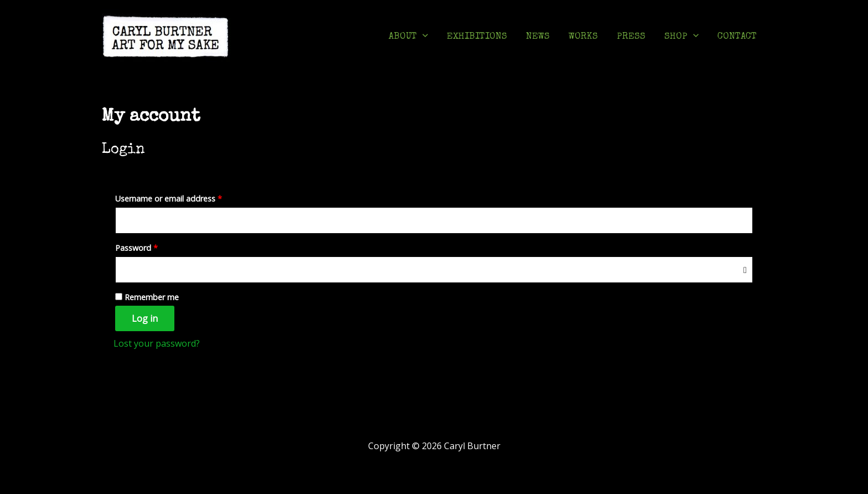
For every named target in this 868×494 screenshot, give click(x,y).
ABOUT (408, 37)
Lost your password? (157, 343)
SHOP (681, 37)
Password (153, 247)
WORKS (583, 37)
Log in (145, 318)
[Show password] (745, 269)
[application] (422, 37)
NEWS (538, 37)
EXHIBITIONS (477, 37)
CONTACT (737, 37)
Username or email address (185, 197)
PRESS (631, 37)
